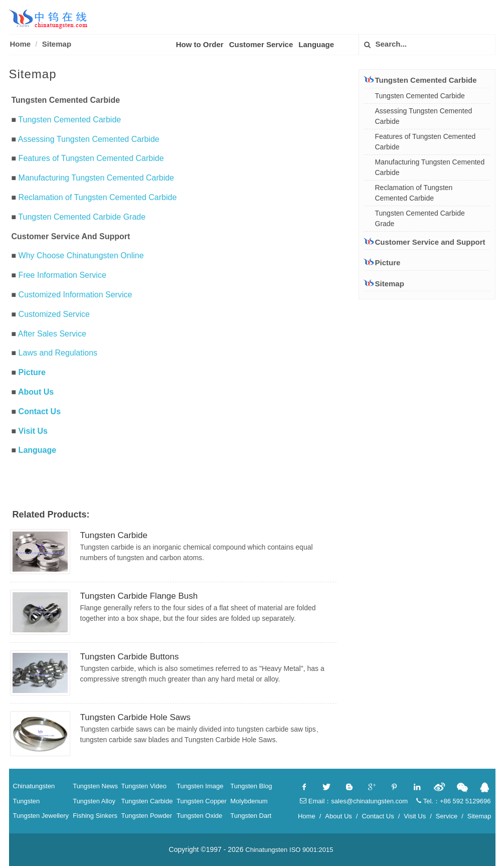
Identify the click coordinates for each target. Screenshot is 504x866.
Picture (32, 372)
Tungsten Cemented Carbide (69, 120)
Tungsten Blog (251, 786)
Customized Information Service (75, 295)
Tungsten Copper (202, 801)
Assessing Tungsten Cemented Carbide (89, 139)
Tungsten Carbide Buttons (130, 657)
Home (21, 44)
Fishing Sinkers (95, 816)
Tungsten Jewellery (41, 816)
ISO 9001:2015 (311, 850)
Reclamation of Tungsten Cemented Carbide (98, 197)
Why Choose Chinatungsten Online (81, 255)
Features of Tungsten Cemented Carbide (91, 158)
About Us (36, 392)
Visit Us (33, 431)
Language (316, 44)
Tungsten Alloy (94, 801)
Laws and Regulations (58, 353)
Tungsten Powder (147, 816)
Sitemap (57, 44)
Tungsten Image (200, 786)
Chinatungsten (34, 786)
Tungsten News (95, 786)
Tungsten (27, 801)
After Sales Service (52, 334)
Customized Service (54, 314)
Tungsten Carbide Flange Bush (139, 596)
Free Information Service (62, 275)
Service (447, 816)
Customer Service (261, 44)
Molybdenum (249, 801)
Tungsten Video (144, 786)
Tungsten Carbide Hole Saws (136, 717)
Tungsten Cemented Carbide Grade (82, 217)
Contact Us (40, 411)
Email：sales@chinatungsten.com (354, 801)
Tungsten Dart (251, 816)
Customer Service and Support (425, 242)
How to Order (200, 44)
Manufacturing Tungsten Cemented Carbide (96, 178)
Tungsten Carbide (114, 535)
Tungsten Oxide (199, 816)
